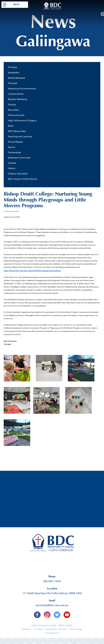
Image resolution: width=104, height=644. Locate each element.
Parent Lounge (76, 629)
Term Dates (38, 629)
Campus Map (51, 629)
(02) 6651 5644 (52, 581)
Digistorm (55, 633)
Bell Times (63, 629)
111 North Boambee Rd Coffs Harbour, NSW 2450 (52, 593)
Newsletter (27, 629)
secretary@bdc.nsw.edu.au (52, 605)
